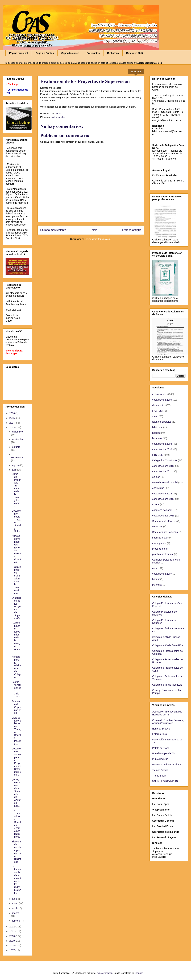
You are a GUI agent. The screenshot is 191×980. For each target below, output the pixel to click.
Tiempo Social (160, 770)
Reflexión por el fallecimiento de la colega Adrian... (16, 638)
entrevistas (158, 488)
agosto (16, 465)
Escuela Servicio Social (165, 482)
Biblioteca (113, 53)
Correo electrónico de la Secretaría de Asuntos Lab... (16, 793)
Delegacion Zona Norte (165, 460)
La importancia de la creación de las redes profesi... (16, 880)
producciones (159, 549)
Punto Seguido (160, 759)
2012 (12, 927)
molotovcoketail (105, 973)
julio (15, 470)
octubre (16, 447)
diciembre (17, 432)
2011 (12, 931)
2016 (12, 413)
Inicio (94, 230)
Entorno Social (160, 734)
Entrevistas (93, 53)
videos (156, 504)
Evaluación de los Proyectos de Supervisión (16, 608)
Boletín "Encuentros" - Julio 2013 (16, 689)
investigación (159, 543)
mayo (15, 903)
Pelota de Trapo (161, 748)
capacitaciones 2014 (163, 499)
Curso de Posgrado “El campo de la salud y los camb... (16, 490)
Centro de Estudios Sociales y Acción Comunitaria (169, 722)
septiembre (17, 457)
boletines (157, 438)
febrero (16, 921)
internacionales (160, 538)
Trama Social (159, 776)
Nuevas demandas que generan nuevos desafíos (16, 549)
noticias (156, 433)
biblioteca (157, 427)
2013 (12, 427)
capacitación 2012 (162, 494)
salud (155, 416)
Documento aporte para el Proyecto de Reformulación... (16, 762)
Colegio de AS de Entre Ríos (168, 645)
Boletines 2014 (135, 53)
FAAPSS (157, 411)
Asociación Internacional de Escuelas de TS (167, 713)
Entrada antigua (132, 230)
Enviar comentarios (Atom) (98, 239)
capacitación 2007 (162, 574)
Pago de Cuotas (45, 53)
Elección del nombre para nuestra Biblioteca (16, 852)
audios (156, 568)
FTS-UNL (157, 527)
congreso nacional (162, 510)
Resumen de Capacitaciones (16, 707)
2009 (12, 941)
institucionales (58, 117)
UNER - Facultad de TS (165, 781)
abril (15, 908)
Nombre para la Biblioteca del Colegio (16, 667)
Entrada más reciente (53, 230)
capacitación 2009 (162, 400)
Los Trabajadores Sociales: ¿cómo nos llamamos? (16, 824)
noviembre (18, 439)
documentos (159, 405)
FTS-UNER (158, 455)
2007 (12, 950)
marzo (16, 913)
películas (157, 585)
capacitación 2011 (162, 471)
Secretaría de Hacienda (165, 532)
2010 (12, 936)
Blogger (139, 973)
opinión (156, 477)
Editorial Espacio (161, 729)
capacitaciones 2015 (163, 516)
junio (15, 899)
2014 (12, 423)
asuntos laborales (162, 422)
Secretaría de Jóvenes (164, 521)
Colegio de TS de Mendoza (167, 685)
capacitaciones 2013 (163, 466)
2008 (12, 945)
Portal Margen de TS (163, 753)
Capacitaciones (70, 53)
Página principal (19, 53)
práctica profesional (163, 554)
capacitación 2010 (162, 449)
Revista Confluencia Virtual (167, 765)
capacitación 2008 (162, 444)
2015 (12, 418)
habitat (156, 579)
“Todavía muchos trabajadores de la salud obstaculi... (16, 580)
